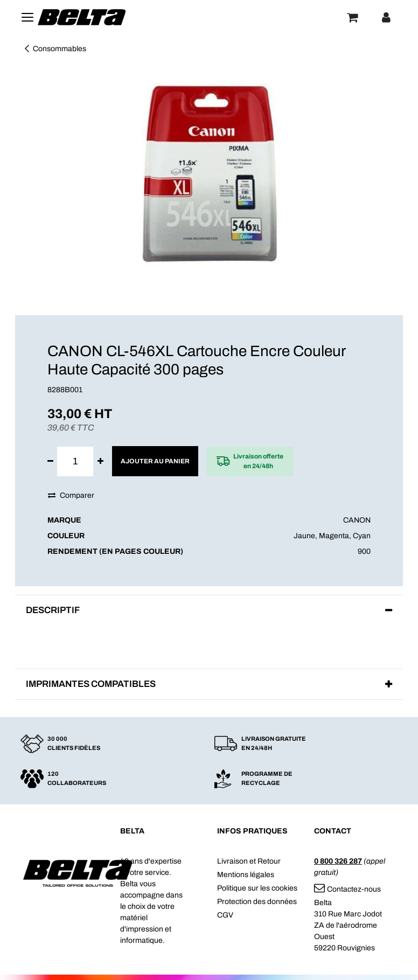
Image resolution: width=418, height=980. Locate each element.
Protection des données (257, 902)
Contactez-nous (347, 889)
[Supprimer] (50, 461)
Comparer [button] (71, 495)
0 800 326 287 (338, 861)
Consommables (55, 49)
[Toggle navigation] (27, 17)
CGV (225, 915)
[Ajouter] (100, 461)
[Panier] (352, 17)
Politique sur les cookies (257, 888)
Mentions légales (246, 875)
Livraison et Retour (249, 861)
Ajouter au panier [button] (155, 461)
